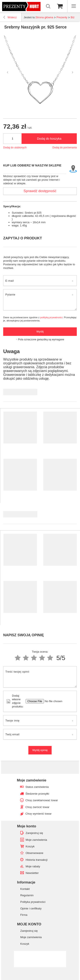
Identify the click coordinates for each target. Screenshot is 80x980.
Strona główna (44, 17)
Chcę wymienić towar (39, 814)
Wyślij (40, 332)
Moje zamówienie (32, 780)
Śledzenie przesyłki (37, 794)
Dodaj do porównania (65, 148)
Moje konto (27, 826)
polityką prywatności (51, 317)
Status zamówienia (37, 787)
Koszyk (30, 846)
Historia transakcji (37, 860)
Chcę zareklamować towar (42, 800)
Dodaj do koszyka (49, 139)
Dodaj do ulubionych (15, 148)
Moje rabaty (33, 866)
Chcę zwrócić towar (37, 807)
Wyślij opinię (40, 750)
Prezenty (62, 17)
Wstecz (10, 18)
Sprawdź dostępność (40, 191)
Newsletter (32, 873)
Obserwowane (34, 853)
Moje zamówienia (36, 840)
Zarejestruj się (34, 833)
